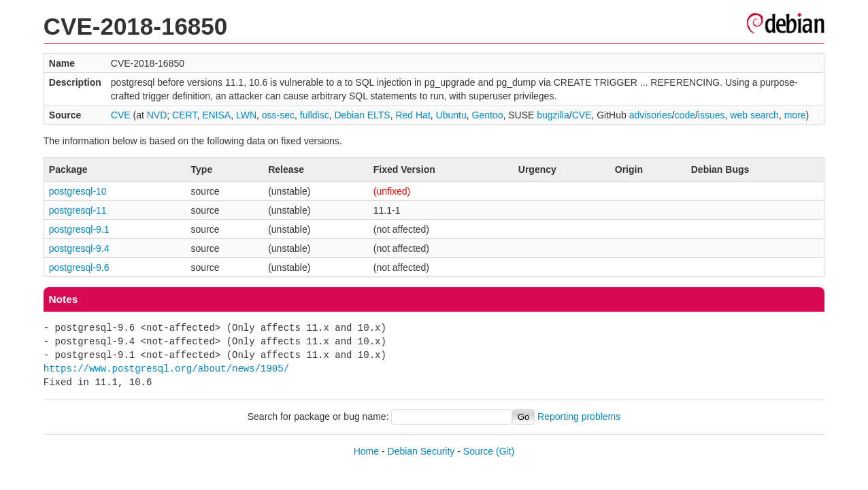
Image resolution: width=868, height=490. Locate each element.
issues (712, 115)
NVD (157, 115)
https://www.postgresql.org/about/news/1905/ (166, 369)
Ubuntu (451, 115)
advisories (651, 115)
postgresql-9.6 (79, 267)
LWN (246, 115)
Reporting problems (579, 416)
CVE (121, 115)
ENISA (216, 115)
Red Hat (413, 115)
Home (366, 451)
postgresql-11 (78, 210)
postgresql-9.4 (79, 248)
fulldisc (315, 115)
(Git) (505, 451)
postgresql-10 (78, 191)
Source (478, 451)
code (685, 115)
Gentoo (488, 115)
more (795, 115)
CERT (184, 115)
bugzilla (553, 115)
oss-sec (278, 115)
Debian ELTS (362, 115)
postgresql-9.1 (79, 229)
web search (754, 115)
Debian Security (421, 451)
